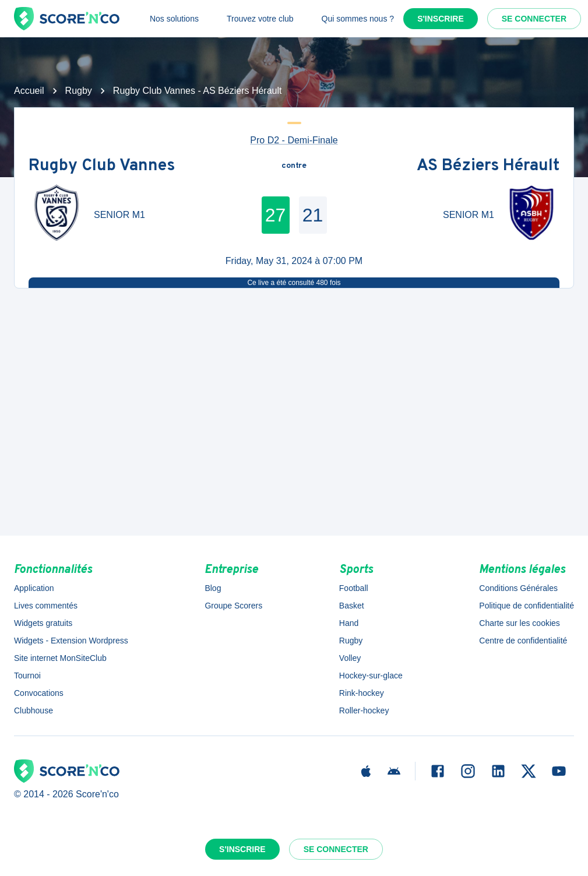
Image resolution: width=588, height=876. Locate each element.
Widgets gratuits (43, 623)
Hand (349, 623)
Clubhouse (34, 710)
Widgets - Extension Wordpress (71, 641)
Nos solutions (174, 19)
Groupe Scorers (233, 606)
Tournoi (27, 676)
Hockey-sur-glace (371, 676)
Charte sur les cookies (520, 623)
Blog (213, 588)
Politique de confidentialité (527, 606)
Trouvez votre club (260, 19)
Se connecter (534, 19)
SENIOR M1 (119, 215)
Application (34, 588)
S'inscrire (441, 19)
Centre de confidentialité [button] (523, 641)
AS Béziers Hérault (488, 166)
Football (354, 588)
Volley (350, 658)
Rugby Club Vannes (102, 166)
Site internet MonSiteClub (60, 658)
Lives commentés (46, 606)
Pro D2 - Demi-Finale (294, 140)
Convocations (39, 693)
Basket (352, 606)
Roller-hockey (364, 710)
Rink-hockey (362, 693)
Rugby (79, 91)
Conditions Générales (518, 588)
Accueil (29, 91)
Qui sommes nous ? (358, 19)
